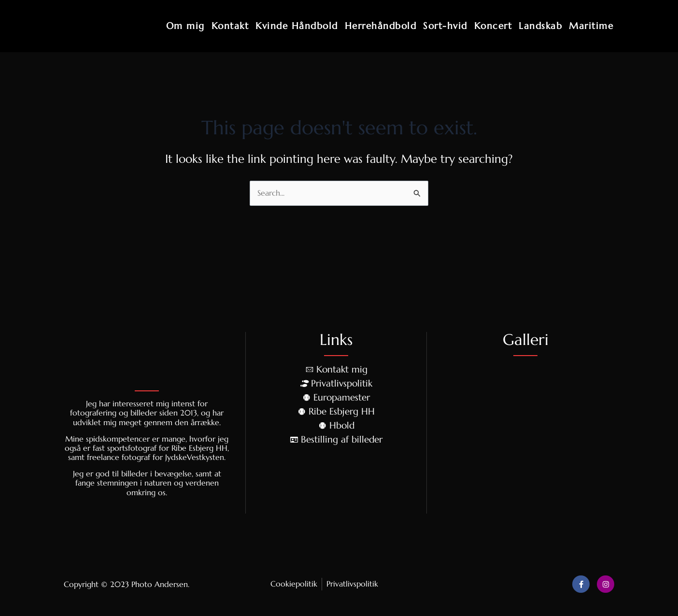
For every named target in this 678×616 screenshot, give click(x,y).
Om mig (185, 26)
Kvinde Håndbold (297, 26)
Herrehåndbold (381, 26)
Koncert (493, 26)
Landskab (540, 26)
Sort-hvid (445, 26)
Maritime (591, 26)
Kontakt (230, 26)
